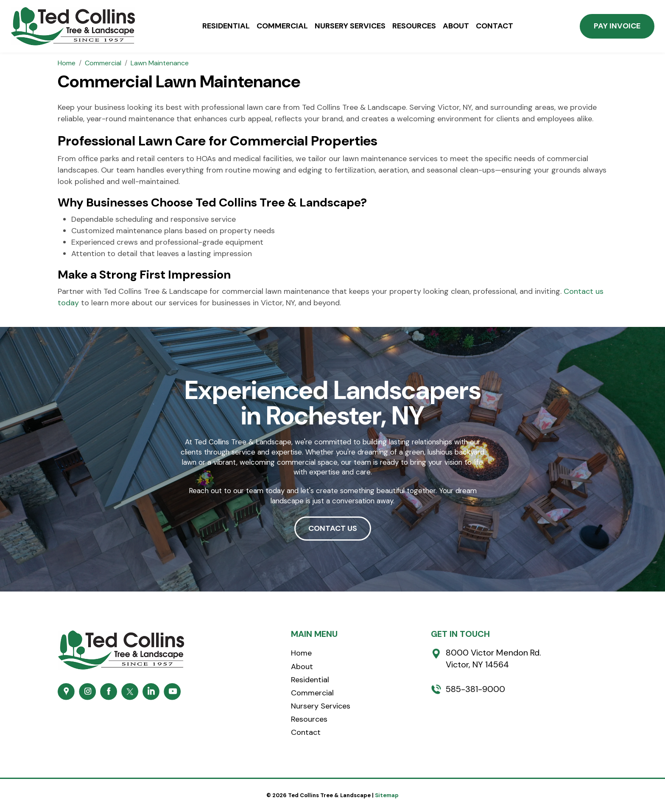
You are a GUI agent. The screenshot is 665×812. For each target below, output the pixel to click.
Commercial (282, 26)
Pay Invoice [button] (617, 26)
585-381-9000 (475, 689)
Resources (414, 26)
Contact (495, 26)
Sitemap (387, 795)
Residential (226, 26)
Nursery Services (350, 26)
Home (301, 653)
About (456, 26)
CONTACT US (333, 528)
